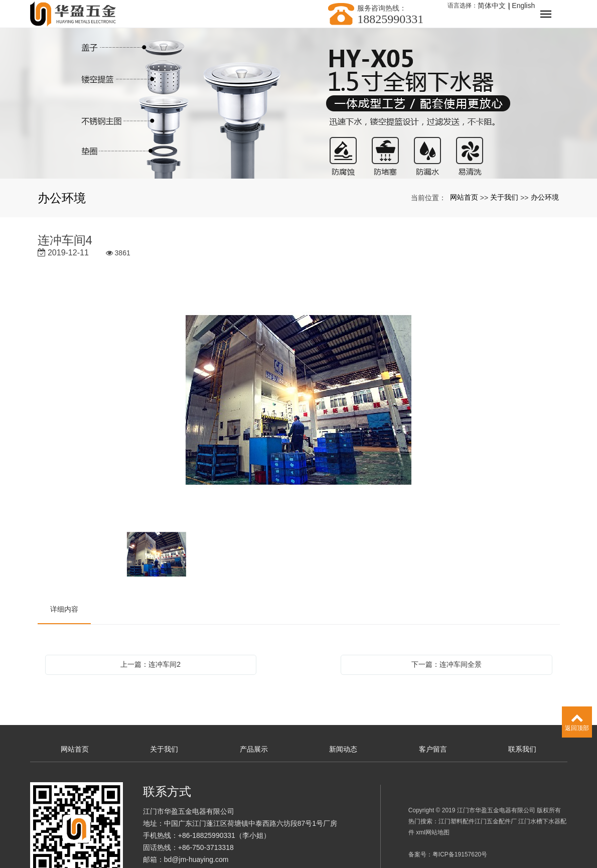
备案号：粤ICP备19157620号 (448, 854)
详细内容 (64, 609)
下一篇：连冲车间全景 (446, 664)
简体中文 (492, 6)
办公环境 (545, 197)
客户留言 (433, 749)
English (523, 6)
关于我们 (504, 197)
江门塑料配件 (457, 821)
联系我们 (522, 749)
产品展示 (254, 749)
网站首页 (464, 197)
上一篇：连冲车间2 (151, 664)
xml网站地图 (433, 832)
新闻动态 (343, 749)
